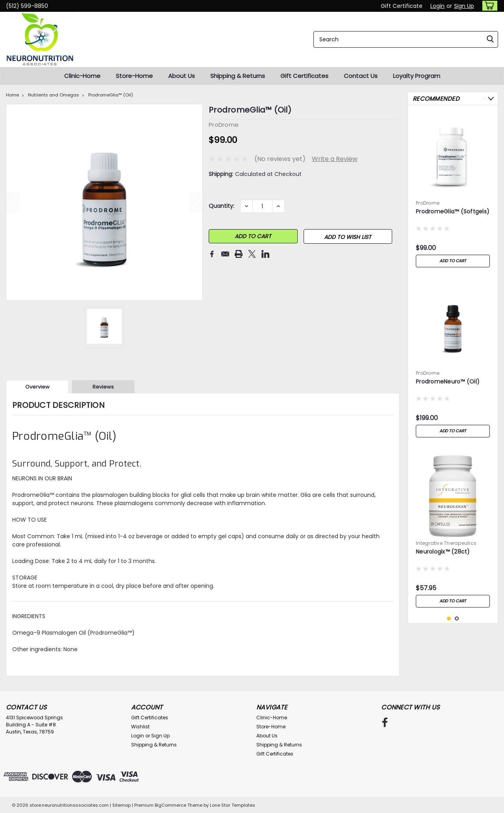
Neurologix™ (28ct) (443, 552)
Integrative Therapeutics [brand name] (446, 543)
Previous (484, 99)
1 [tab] (449, 619)
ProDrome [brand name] (428, 203)
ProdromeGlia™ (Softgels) (453, 212)
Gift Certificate (402, 6)
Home (12, 95)
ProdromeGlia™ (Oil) (111, 95)
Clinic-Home (82, 76)
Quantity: (221, 206)
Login (437, 6)
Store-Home (134, 76)
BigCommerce (170, 805)
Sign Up (464, 6)
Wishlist (140, 727)
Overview (37, 387)
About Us (182, 76)
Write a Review (335, 159)
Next (491, 99)
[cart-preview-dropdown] (488, 6)
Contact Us (361, 76)
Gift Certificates (304, 76)
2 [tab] (457, 619)
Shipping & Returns (238, 76)
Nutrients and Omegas (54, 95)
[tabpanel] (453, 191)
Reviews (103, 387)
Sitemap (121, 805)
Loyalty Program (417, 76)
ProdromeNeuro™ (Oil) (448, 382)
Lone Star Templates (233, 805)
